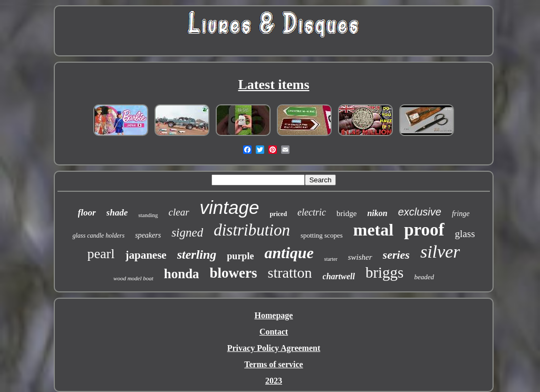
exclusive (420, 212)
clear (179, 212)
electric (312, 212)
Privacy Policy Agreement (274, 348)
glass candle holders (98, 236)
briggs (385, 272)
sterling (197, 254)
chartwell (339, 276)
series (396, 255)
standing (148, 215)
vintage (230, 207)
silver (440, 252)
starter (331, 259)
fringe (461, 214)
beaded (424, 277)
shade (117, 213)
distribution (252, 230)
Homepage (274, 315)
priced (278, 214)
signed (187, 233)
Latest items (273, 85)
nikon (377, 213)
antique (289, 253)
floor (87, 213)
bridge (346, 213)
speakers (148, 235)
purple (240, 256)
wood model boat (133, 278)
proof (424, 230)
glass (465, 234)
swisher (360, 257)
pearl (101, 254)
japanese (146, 255)
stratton (290, 273)
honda (182, 274)
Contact (274, 332)
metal (373, 230)
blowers (234, 273)
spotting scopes (322, 235)
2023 (274, 381)
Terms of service (273, 364)
